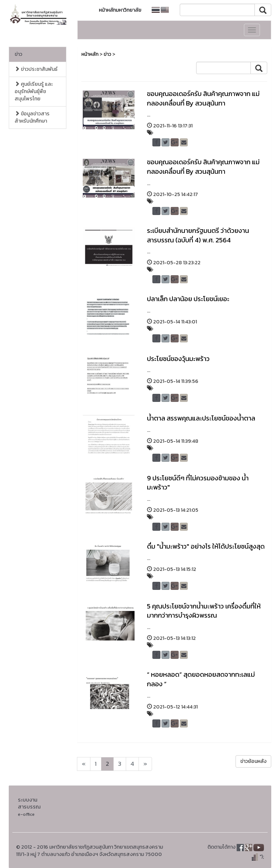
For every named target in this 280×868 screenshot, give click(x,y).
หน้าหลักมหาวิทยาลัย (120, 10)
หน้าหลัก (90, 54)
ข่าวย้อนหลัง (253, 761)
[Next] (84, 764)
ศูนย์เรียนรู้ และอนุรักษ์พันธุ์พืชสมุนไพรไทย (34, 91)
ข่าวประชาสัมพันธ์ (36, 69)
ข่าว (18, 54)
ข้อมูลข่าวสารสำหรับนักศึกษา (32, 117)
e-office (26, 814)
